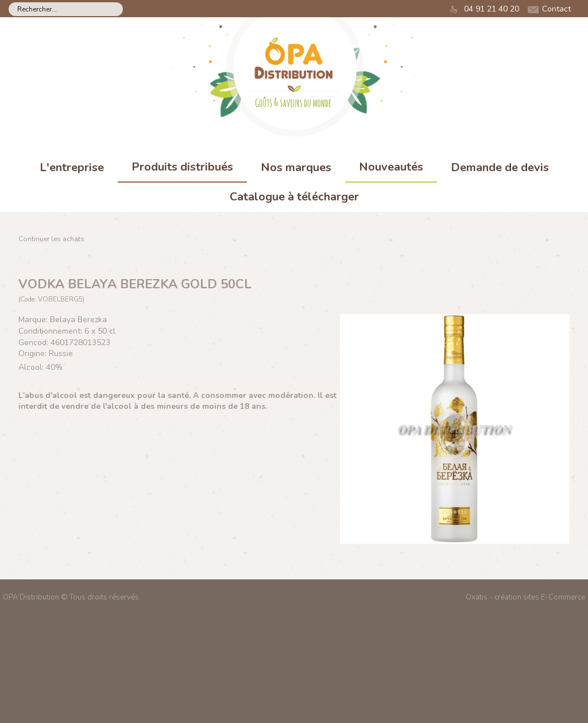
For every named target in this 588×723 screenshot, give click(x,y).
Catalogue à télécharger (294, 197)
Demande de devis (500, 167)
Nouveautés (391, 167)
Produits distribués (182, 167)
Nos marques (296, 167)
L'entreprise (72, 167)
